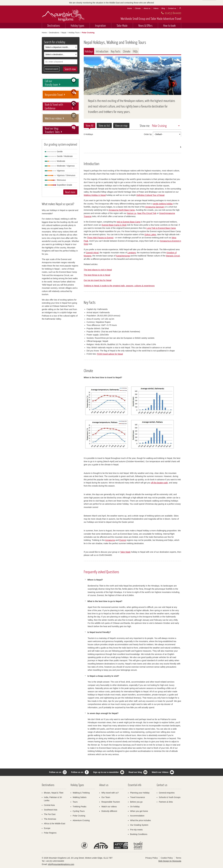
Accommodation (137, 816)
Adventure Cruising (81, 820)
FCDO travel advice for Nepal (110, 354)
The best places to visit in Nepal (98, 270)
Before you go (136, 802)
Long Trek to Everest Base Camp (161, 228)
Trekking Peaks (80, 807)
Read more (70, 192)
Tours (75, 802)
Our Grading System (139, 825)
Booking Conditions (139, 834)
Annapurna (110, 540)
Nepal (64, 33)
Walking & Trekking (81, 793)
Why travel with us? (110, 793)
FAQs (135, 51)
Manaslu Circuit (173, 256)
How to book (169, 25)
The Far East (50, 814)
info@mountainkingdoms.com (61, 864)
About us (147, 8)
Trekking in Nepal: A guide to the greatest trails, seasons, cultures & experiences (119, 286)
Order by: (148, 134)
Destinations (54, 25)
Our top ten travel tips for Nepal (98, 280)
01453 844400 (173, 13)
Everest (123, 540)
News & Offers (145, 25)
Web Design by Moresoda (170, 861)
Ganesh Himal (92, 253)
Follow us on (55, 772)
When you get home (139, 811)
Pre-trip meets (136, 830)
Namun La (132, 213)
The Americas (50, 819)
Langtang (132, 253)
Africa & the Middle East (55, 824)
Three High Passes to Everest (100, 238)
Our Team (106, 797)
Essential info (135, 785)
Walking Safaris (80, 797)
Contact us (172, 8)
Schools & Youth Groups (170, 797)
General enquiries (167, 793)
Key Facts (116, 51)
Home (130, 8)
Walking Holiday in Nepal (95, 195)
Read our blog (135, 772)
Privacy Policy (152, 858)
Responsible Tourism (111, 802)
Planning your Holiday (140, 793)
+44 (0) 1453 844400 (55, 861)
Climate (138, 8)
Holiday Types (77, 785)
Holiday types (77, 25)
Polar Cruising (159, 126)
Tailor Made (122, 25)
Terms (178, 858)
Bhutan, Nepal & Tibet (54, 793)
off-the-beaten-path (159, 483)
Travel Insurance (138, 797)
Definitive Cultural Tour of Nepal (150, 195)
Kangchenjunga (123, 256)
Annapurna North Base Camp (122, 210)
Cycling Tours (79, 811)
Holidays (89, 51)
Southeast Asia (51, 810)
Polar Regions (50, 833)
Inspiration (100, 25)
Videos (156, 8)
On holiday (135, 807)
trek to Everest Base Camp (129, 222)
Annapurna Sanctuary (155, 207)
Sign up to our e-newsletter (106, 772)
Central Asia (49, 805)
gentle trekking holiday (163, 204)
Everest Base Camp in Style (114, 225)
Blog (163, 8)
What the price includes (141, 820)
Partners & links (166, 802)
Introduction (102, 51)
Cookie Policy (167, 858)
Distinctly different (109, 811)
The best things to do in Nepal (97, 275)
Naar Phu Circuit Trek (147, 213)
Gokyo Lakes (150, 234)
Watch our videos (109, 807)
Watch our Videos (160, 772)
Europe (47, 828)
